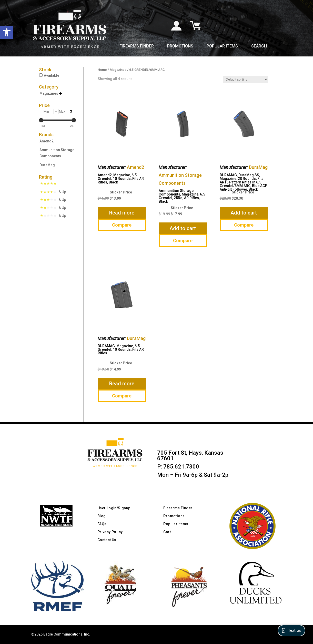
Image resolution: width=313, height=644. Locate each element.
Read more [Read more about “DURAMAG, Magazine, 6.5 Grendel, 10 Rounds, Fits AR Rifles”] (122, 384)
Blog (102, 516)
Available (52, 75)
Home (102, 70)
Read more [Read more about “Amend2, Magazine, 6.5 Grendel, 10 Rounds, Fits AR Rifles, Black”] (122, 213)
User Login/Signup (114, 508)
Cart (167, 532)
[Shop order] (245, 79)
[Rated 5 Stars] (49, 184)
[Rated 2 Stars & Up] (53, 208)
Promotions (180, 46)
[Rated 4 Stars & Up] (53, 192)
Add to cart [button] (183, 228)
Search (259, 46)
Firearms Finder (137, 46)
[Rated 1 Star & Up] (53, 216)
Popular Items (222, 46)
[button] (7, 32)
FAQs (102, 524)
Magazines (118, 70)
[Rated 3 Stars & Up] (53, 200)
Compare (122, 225)
